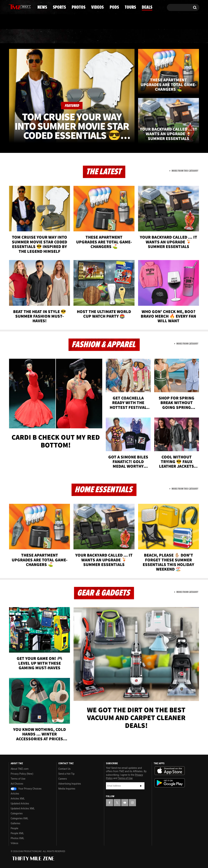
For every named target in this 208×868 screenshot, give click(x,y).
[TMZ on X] (17, 7)
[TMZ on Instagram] (30, 7)
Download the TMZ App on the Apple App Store (170, 771)
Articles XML (18, 799)
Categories (17, 813)
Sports (45, 36)
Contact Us (65, 769)
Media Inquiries (67, 789)
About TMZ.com (20, 769)
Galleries (15, 823)
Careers (63, 779)
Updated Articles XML (23, 808)
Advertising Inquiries (70, 784)
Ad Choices (17, 784)
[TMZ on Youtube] (23, 7)
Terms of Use (18, 779)
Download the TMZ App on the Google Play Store (170, 783)
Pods (132, 36)
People (14, 828)
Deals (184, 36)
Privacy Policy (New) (22, 774)
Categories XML (19, 818)
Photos (75, 36)
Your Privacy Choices (26, 789)
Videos (105, 36)
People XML (17, 833)
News (17, 36)
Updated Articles (20, 804)
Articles (15, 794)
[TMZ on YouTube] (125, 803)
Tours (157, 36)
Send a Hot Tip (66, 774)
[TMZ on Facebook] (12, 7)
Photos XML (17, 838)
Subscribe (141, 786)
